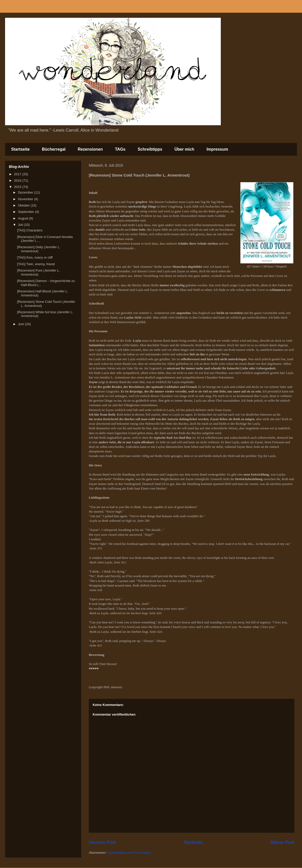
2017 (18, 174)
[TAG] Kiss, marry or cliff (35, 257)
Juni (21, 324)
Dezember (26, 192)
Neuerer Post (102, 842)
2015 (18, 187)
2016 (18, 180)
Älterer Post (282, 842)
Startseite (20, 149)
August (24, 218)
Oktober (24, 205)
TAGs (120, 149)
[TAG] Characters (30, 230)
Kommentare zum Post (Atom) (129, 853)
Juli (21, 225)
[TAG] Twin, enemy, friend (36, 264)
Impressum (217, 149)
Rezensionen (90, 149)
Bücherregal (54, 149)
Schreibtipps (150, 149)
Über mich (184, 149)
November (26, 199)
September (27, 212)
